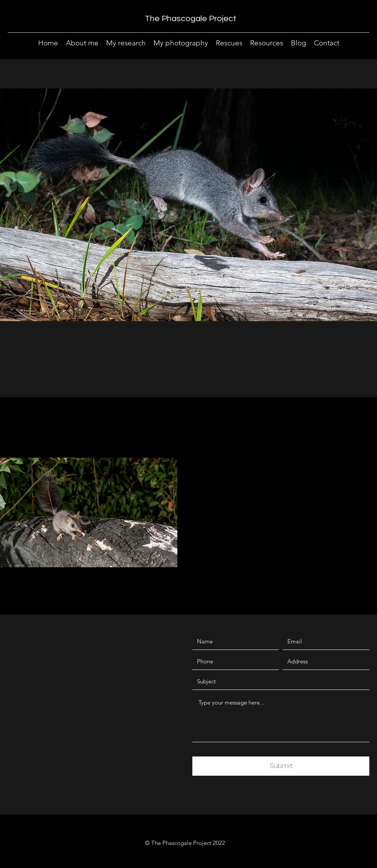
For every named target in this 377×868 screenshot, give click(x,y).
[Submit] (281, 766)
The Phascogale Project (190, 19)
